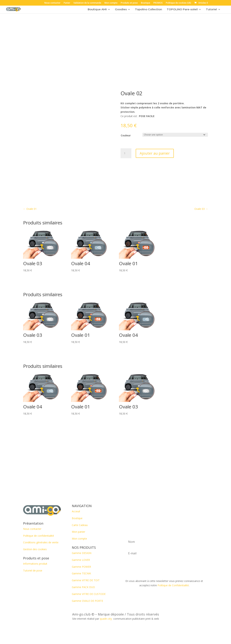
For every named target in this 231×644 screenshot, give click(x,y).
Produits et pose (129, 3)
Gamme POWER (81, 567)
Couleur (126, 135)
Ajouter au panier (155, 153)
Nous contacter (52, 3)
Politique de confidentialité (39, 536)
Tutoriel (211, 10)
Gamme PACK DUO (83, 587)
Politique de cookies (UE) (178, 3)
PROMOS (158, 3)
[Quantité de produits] (126, 153)
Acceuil (76, 511)
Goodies (121, 10)
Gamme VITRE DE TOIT (86, 580)
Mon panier (79, 532)
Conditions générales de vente (41, 542)
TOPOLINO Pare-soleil (182, 10)
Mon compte (111, 3)
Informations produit (35, 564)
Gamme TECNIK (81, 573)
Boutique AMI (97, 10)
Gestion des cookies (35, 549)
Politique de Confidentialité (173, 585)
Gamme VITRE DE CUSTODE (89, 594)
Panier (67, 3)
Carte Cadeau (80, 525)
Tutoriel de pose (33, 570)
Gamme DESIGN (82, 553)
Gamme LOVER (81, 560)
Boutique (146, 3)
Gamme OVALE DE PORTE (87, 601)
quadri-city (107, 619)
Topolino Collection (149, 10)
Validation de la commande (87, 3)
